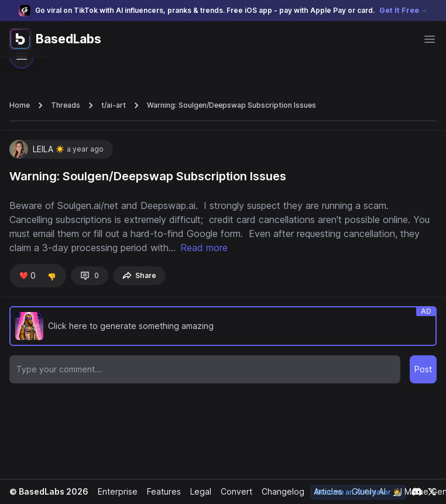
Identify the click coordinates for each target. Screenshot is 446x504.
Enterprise (115, 491)
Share (137, 276)
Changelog (278, 491)
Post (423, 369)
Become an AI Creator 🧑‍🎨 (360, 492)
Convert (233, 491)
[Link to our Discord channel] (417, 492)
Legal (197, 491)
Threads (64, 105)
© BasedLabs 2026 (47, 491)
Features (161, 491)
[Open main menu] (430, 39)
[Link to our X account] (432, 492)
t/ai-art (111, 105)
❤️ (27, 276)
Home (19, 105)
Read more (232, 248)
